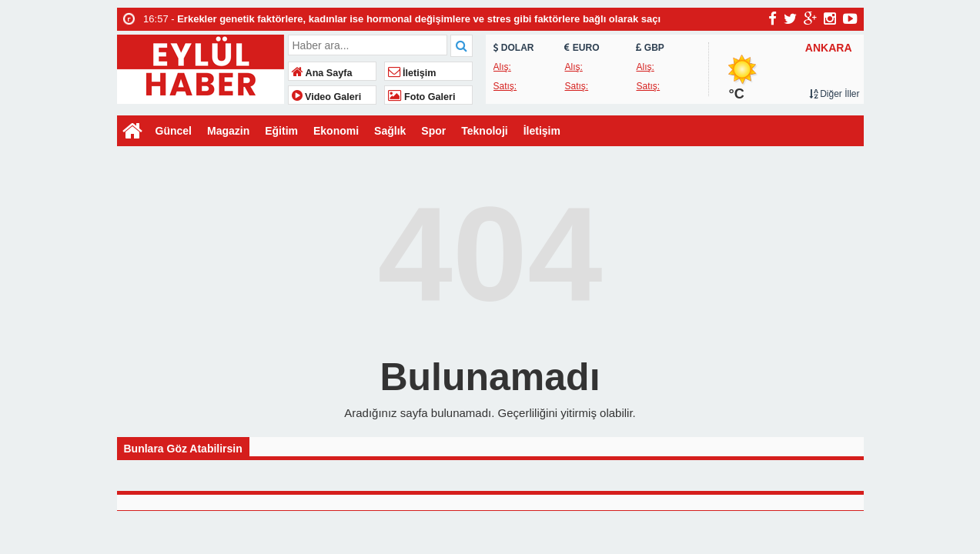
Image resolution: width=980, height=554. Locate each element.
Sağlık (390, 131)
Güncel (174, 131)
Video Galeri (327, 97)
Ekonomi (336, 131)
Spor (433, 131)
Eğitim (281, 131)
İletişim (412, 73)
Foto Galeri (422, 97)
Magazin (228, 131)
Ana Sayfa (322, 73)
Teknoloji (484, 131)
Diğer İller (835, 94)
